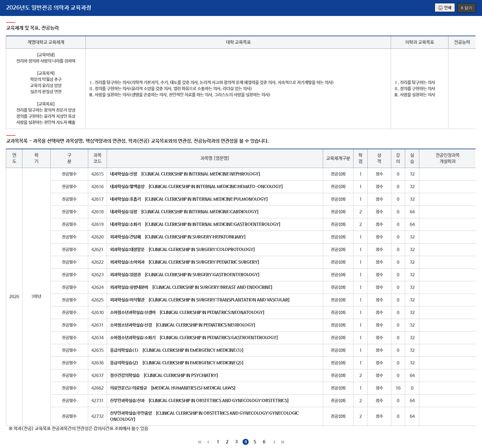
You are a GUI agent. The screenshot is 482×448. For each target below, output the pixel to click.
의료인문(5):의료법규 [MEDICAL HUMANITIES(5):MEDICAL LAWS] (173, 388)
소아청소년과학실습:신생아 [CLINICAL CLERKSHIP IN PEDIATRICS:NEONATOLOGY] (187, 313)
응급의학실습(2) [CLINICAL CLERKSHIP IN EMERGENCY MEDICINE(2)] (177, 363)
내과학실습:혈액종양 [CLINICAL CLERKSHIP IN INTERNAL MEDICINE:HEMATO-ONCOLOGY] (197, 187)
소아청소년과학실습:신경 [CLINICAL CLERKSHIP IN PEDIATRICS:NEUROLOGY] (183, 325)
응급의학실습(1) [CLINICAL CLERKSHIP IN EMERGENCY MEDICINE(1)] (177, 350)
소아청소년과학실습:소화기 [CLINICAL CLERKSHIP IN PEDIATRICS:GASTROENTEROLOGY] (194, 338)
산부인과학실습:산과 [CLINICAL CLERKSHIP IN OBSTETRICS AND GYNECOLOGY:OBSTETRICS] (200, 401)
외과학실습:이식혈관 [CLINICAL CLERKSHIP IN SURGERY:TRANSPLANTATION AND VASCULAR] (200, 300)
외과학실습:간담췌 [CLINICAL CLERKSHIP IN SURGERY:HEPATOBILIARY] (178, 237)
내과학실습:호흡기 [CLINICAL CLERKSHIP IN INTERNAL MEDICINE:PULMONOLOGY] (189, 199)
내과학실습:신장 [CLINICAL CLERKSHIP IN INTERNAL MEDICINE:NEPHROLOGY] (185, 174)
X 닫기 (467, 8)
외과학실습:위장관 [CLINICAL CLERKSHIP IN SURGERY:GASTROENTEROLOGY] (185, 275)
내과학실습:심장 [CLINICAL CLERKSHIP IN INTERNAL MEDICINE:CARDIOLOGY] (184, 212)
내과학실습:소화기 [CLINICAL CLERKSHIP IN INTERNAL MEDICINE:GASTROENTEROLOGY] (195, 224)
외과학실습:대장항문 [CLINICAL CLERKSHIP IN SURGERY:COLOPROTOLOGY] (183, 250)
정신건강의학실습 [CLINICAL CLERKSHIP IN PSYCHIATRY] (164, 376)
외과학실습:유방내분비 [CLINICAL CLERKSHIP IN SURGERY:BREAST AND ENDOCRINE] (191, 287)
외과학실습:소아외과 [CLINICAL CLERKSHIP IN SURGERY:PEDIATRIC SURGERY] (185, 262)
